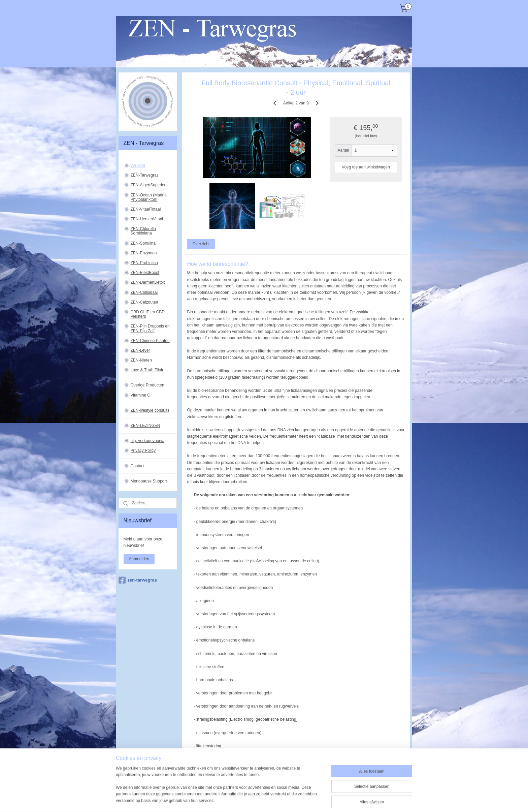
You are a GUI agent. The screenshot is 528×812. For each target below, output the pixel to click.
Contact (138, 466)
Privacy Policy (143, 450)
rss (258, 791)
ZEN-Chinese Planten (150, 341)
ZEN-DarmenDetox (148, 282)
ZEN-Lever (140, 350)
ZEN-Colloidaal (144, 292)
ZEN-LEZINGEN (145, 426)
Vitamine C (140, 395)
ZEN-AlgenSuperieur (149, 185)
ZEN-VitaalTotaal (146, 209)
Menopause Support (149, 481)
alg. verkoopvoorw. (147, 441)
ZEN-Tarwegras (145, 175)
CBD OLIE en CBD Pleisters (148, 314)
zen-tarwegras (138, 580)
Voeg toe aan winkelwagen (366, 167)
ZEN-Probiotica (144, 263)
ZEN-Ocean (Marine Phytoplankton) (149, 197)
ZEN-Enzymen (144, 253)
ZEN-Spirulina (143, 243)
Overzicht (201, 244)
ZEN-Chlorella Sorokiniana (143, 231)
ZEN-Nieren (141, 360)
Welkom (138, 165)
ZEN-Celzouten (144, 302)
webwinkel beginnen (280, 791)
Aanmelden (139, 559)
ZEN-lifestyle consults (150, 410)
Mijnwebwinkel (332, 791)
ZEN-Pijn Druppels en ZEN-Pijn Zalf (150, 328)
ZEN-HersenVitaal (147, 219)
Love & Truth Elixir (147, 370)
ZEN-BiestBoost (145, 273)
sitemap (246, 791)
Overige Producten (147, 385)
